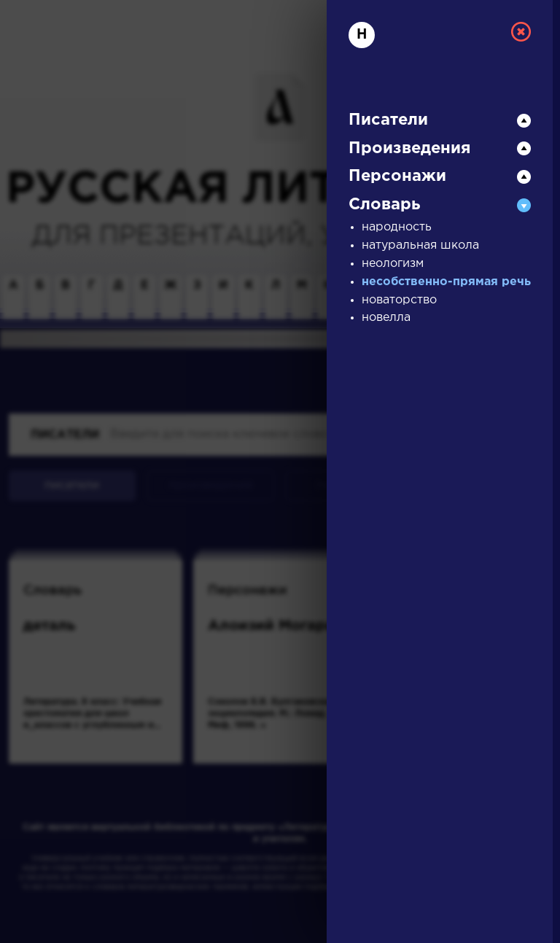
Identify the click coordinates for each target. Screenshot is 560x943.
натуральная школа (420, 245)
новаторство (399, 300)
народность (397, 227)
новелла (386, 318)
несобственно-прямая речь (446, 282)
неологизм (393, 264)
